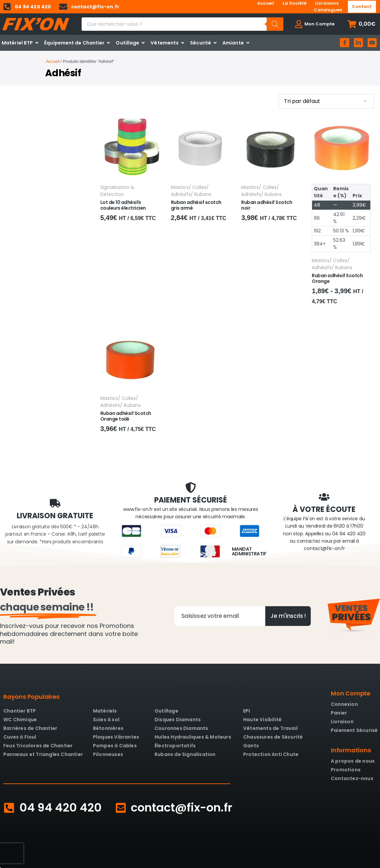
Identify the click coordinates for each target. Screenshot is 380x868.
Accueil (266, 3)
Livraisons (327, 3)
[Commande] (326, 101)
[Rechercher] (275, 24)
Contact (362, 7)
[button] (362, 24)
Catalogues (328, 10)
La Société (295, 3)
